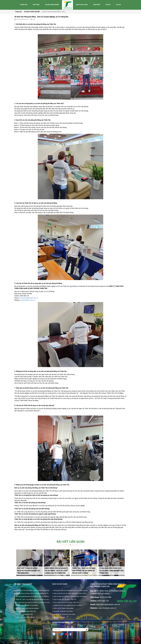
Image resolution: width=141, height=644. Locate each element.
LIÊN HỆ (108, 5)
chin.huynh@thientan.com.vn (28, 298)
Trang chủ (18, 12)
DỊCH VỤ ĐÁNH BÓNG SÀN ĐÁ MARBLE (27, 608)
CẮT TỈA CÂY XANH (59, 617)
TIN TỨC (118, 5)
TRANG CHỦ (24, 5)
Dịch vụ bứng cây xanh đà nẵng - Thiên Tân (66, 602)
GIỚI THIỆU (36, 5)
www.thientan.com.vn (28, 300)
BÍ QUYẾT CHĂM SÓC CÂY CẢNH (63, 611)
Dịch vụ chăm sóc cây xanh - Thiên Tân (65, 599)
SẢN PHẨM (97, 5)
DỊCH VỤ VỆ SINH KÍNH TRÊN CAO (26, 611)
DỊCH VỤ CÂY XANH (82, 5)
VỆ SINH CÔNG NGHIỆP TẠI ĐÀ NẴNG (27, 605)
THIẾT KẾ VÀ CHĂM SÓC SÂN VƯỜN (64, 614)
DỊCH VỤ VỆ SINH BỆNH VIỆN (24, 614)
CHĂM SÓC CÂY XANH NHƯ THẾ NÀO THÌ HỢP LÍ (68, 605)
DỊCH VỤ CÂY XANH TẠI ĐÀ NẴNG (64, 608)
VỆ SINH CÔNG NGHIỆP (52, 5)
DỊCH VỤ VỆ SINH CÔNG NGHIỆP (25, 617)
